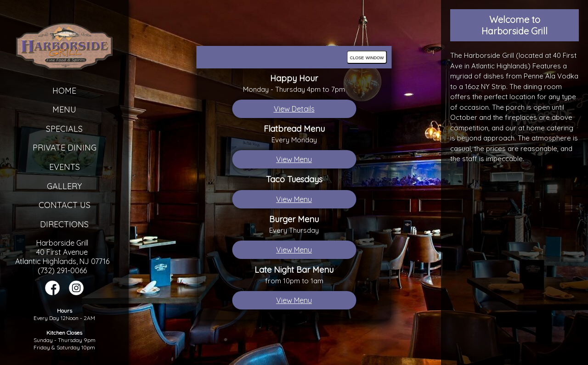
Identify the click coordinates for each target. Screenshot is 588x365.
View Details (294, 109)
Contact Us (65, 205)
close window (367, 57)
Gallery (64, 186)
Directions (64, 224)
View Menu (294, 159)
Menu (64, 109)
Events (65, 167)
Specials (64, 129)
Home (64, 91)
